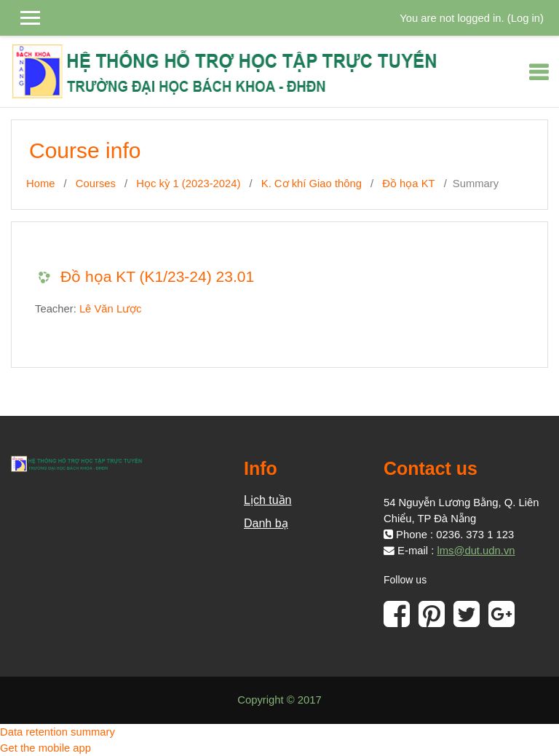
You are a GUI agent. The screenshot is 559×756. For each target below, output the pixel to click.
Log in (526, 18)
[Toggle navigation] (539, 72)
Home (40, 184)
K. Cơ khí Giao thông (312, 184)
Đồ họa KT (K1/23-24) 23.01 (157, 276)
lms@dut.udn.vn (476, 551)
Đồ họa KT (408, 184)
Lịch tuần (267, 500)
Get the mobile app (45, 748)
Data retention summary (58, 732)
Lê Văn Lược (111, 309)
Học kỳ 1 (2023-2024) (188, 184)
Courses (96, 184)
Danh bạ (266, 523)
